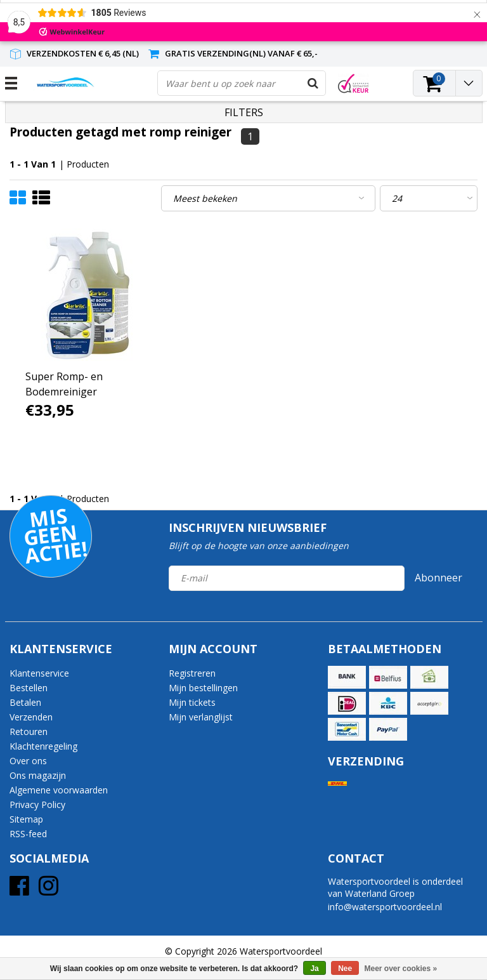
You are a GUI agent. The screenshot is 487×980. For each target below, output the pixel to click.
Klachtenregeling (43, 746)
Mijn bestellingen (203, 688)
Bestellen (29, 688)
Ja (314, 969)
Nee (345, 969)
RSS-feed (28, 834)
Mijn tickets (192, 702)
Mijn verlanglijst (201, 717)
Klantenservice (39, 673)
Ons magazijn (38, 775)
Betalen (25, 702)
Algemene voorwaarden (59, 790)
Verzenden (31, 717)
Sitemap (26, 819)
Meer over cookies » (401, 969)
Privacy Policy (37, 805)
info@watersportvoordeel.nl (385, 907)
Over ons (28, 761)
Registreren (192, 673)
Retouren (29, 732)
